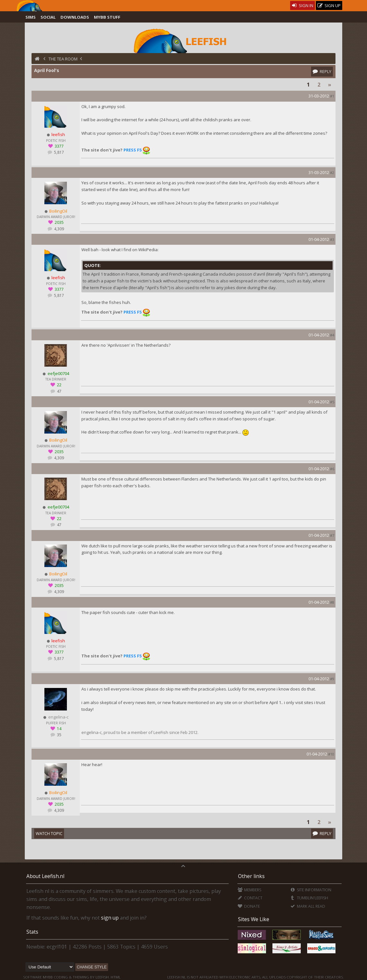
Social (48, 17)
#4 (332, 335)
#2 (332, 173)
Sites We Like (254, 919)
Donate (249, 906)
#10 (331, 754)
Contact (250, 898)
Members (249, 890)
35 (59, 735)
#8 (332, 602)
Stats (32, 932)
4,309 (59, 229)
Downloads (75, 17)
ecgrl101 (57, 947)
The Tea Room (63, 59)
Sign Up (329, 6)
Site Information (311, 890)
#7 (332, 535)
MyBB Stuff (107, 17)
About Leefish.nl (45, 876)
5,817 (59, 152)
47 (59, 391)
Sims (31, 17)
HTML (115, 977)
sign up (110, 918)
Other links (251, 876)
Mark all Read (308, 906)
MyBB (48, 977)
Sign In (303, 5)
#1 (332, 96)
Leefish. (103, 977)
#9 (332, 679)
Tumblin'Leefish (309, 898)
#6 (332, 469)
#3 (332, 239)
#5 (332, 402)
